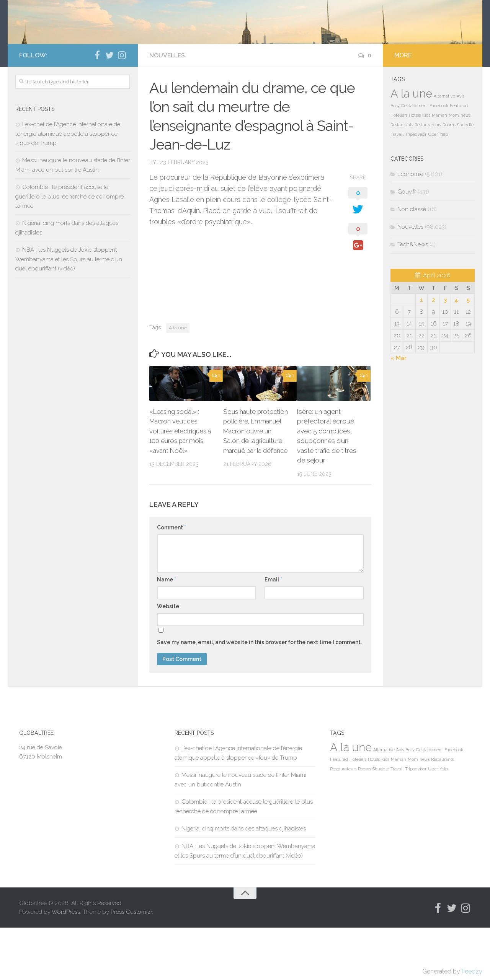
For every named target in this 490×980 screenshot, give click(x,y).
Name (167, 632)
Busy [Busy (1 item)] (395, 158)
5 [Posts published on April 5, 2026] (468, 352)
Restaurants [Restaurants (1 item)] (402, 177)
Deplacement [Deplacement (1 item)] (415, 158)
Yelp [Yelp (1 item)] (444, 187)
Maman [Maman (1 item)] (439, 168)
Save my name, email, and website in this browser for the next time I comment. (259, 695)
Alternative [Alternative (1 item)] (444, 148)
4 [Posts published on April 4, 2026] (456, 352)
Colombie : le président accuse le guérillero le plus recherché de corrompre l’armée (69, 249)
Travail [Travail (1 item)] (397, 187)
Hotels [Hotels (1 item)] (415, 168)
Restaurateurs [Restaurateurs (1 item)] (428, 177)
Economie (410, 226)
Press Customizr (131, 964)
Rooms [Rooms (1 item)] (449, 177)
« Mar (399, 410)
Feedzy (472, 971)
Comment (171, 580)
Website (168, 659)
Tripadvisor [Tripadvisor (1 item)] (416, 187)
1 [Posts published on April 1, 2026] (421, 352)
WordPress (66, 964)
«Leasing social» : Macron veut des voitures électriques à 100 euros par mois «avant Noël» (182, 483)
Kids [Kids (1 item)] (426, 168)
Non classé (412, 262)
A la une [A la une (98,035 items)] (411, 146)
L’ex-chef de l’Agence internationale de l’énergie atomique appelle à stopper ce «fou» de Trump (68, 186)
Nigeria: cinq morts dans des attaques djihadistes (244, 881)
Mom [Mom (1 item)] (454, 168)
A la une (178, 380)
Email (273, 632)
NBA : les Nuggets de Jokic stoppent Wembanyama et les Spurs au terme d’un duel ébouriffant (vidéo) (69, 312)
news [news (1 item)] (465, 168)
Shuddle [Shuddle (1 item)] (465, 177)
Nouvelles (168, 108)
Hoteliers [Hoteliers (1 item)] (399, 168)
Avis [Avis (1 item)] (461, 148)
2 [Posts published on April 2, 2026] (434, 352)
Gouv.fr (407, 244)
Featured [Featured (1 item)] (459, 158)
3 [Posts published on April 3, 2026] (445, 352)
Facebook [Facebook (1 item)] (439, 158)
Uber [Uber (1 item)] (433, 187)
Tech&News (413, 297)
